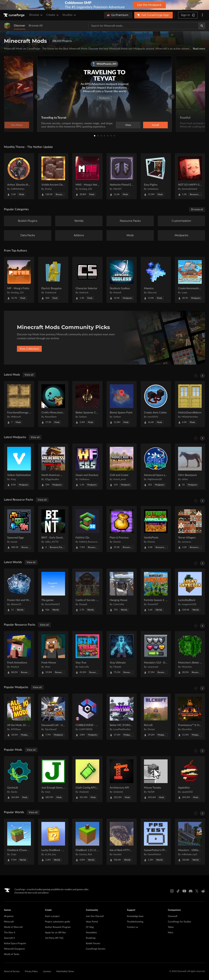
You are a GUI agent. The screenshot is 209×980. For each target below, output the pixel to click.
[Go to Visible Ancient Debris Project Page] (53, 176)
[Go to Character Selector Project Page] (87, 280)
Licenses (47, 972)
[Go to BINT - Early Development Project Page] (53, 529)
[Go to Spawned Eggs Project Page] (19, 529)
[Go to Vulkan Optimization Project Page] (19, 467)
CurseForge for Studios (180, 922)
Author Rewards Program (58, 927)
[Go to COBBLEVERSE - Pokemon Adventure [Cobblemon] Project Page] (87, 717)
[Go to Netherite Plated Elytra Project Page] (122, 176)
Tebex (171, 927)
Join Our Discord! (95, 916)
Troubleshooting (135, 922)
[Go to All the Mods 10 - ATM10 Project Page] (19, 717)
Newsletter (91, 933)
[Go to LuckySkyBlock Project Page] (190, 592)
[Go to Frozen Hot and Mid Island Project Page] (19, 592)
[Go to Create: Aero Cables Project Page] (156, 404)
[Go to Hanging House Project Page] (122, 592)
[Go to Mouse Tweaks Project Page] (156, 779)
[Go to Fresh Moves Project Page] (53, 654)
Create (53, 15)
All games (9, 916)
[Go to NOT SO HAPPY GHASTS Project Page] (190, 176)
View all (29, 375)
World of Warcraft (13, 927)
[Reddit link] (203, 891)
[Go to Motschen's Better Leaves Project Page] (190, 654)
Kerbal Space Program (15, 943)
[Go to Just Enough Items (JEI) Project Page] (53, 779)
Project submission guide (58, 922)
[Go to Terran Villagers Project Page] (190, 529)
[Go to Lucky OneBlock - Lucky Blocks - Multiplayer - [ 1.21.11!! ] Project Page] (53, 842)
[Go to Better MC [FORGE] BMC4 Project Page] (122, 717)
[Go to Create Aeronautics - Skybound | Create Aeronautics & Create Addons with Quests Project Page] (190, 280)
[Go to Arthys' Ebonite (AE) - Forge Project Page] (19, 176)
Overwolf (173, 916)
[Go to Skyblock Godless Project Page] (122, 280)
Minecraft (9, 922)
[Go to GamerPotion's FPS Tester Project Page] (156, 842)
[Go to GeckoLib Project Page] (19, 779)
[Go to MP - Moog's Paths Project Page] (19, 280)
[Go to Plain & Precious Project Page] (122, 529)
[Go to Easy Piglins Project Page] (156, 176)
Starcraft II (9, 938)
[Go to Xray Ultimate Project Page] (122, 654)
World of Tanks (12, 954)
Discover (20, 26)
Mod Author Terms (65, 972)
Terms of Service (12, 972)
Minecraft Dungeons (14, 949)
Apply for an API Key (55, 933)
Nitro (171, 933)
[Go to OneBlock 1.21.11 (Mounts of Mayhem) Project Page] (87, 842)
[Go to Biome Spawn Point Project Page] (122, 404)
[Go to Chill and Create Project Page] (122, 467)
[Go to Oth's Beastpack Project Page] (190, 467)
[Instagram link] (172, 891)
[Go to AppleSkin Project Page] (190, 779)
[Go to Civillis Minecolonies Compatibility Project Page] (53, 404)
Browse (36, 15)
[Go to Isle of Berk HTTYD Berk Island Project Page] (122, 842)
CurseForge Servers (96, 949)
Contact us (133, 927)
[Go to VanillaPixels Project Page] (156, 529)
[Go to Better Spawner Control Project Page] (87, 404)
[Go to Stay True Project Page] (87, 654)
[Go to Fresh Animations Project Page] (19, 654)
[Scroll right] (202, 376)
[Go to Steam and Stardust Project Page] (87, 467)
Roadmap (91, 938)
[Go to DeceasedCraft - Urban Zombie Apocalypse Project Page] (53, 717)
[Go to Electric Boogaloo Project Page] (53, 280)
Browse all (197, 209)
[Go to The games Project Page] (53, 592)
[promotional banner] (104, 5)
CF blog (90, 927)
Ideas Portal (92, 922)
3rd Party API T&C (54, 938)
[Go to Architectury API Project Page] (122, 779)
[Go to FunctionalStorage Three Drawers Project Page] (19, 404)
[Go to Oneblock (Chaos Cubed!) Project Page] (19, 842)
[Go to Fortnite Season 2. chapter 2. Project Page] (156, 592)
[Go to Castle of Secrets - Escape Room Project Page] (87, 592)
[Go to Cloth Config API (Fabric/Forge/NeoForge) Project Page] (87, 779)
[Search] (202, 26)
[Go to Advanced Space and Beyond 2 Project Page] (156, 467)
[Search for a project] (144, 26)
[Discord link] (191, 891)
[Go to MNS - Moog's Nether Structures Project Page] (87, 176)
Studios (69, 15)
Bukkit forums (93, 943)
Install (155, 125)
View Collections (29, 349)
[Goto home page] (14, 15)
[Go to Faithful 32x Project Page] (87, 529)
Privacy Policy (31, 972)
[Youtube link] (184, 891)
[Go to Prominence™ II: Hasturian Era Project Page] (190, 717)
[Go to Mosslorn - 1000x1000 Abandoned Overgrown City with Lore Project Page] (190, 842)
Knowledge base (135, 916)
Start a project (52, 916)
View (128, 125)
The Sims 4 (10, 933)
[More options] (202, 15)
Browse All (36, 26)
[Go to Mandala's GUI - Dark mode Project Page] (156, 654)
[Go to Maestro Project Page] (156, 280)
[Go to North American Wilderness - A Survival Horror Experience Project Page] (53, 467)
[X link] (197, 891)
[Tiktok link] (178, 891)
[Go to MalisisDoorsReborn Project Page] (190, 404)
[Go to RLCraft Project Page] (156, 717)
